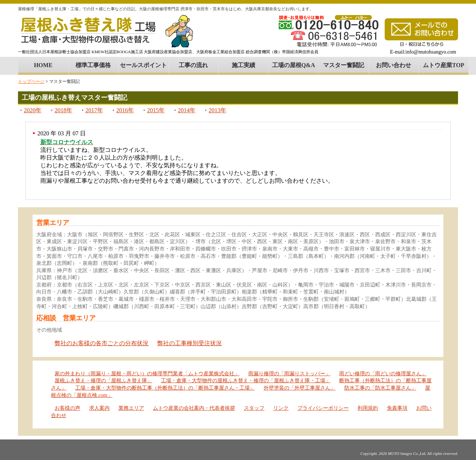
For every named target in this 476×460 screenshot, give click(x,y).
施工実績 (244, 65)
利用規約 (368, 408)
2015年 (156, 110)
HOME (43, 65)
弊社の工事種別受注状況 (190, 343)
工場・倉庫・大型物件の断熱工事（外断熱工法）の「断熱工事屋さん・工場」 (165, 388)
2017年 (94, 110)
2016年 (125, 110)
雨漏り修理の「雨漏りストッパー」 (289, 374)
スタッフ (254, 408)
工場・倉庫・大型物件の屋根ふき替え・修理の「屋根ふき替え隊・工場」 (246, 381)
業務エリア (131, 408)
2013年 (217, 110)
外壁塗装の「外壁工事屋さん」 (300, 388)
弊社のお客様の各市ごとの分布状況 (102, 343)
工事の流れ (193, 65)
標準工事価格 (93, 65)
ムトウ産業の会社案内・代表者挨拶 (194, 408)
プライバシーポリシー (323, 408)
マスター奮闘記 (344, 65)
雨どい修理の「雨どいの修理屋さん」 (383, 374)
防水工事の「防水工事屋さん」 (380, 388)
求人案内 (99, 408)
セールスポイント (143, 65)
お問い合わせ (393, 65)
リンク (281, 408)
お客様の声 (67, 408)
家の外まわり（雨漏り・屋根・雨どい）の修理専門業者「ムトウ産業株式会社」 (147, 374)
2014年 (187, 110)
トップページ (31, 81)
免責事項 (397, 408)
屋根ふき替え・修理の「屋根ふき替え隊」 (103, 381)
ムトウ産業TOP (444, 65)
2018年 (63, 110)
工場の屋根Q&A (294, 65)
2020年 (33, 110)
